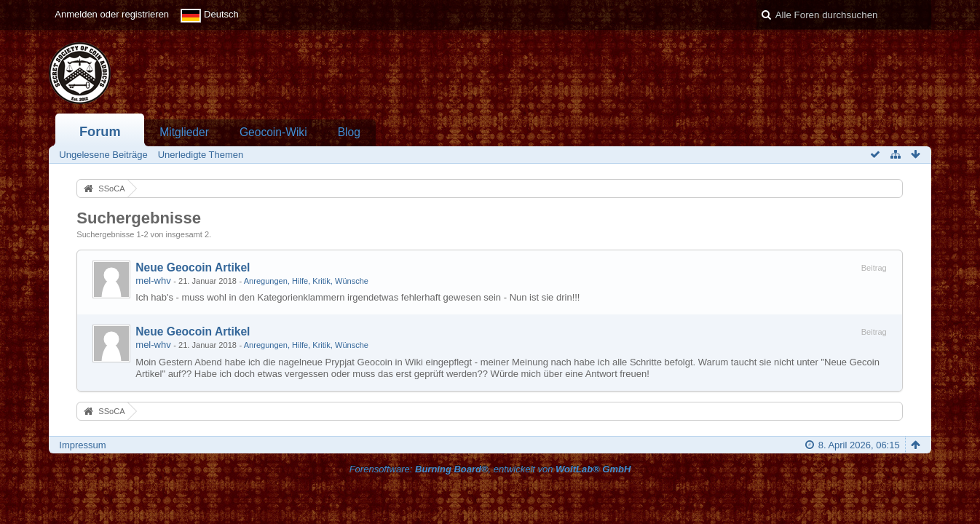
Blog (349, 132)
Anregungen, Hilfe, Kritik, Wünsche (306, 281)
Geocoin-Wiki (273, 132)
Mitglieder (184, 132)
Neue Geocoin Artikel (193, 267)
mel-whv (153, 281)
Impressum (82, 445)
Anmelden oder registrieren (112, 14)
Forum (100, 132)
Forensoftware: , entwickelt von (490, 469)
